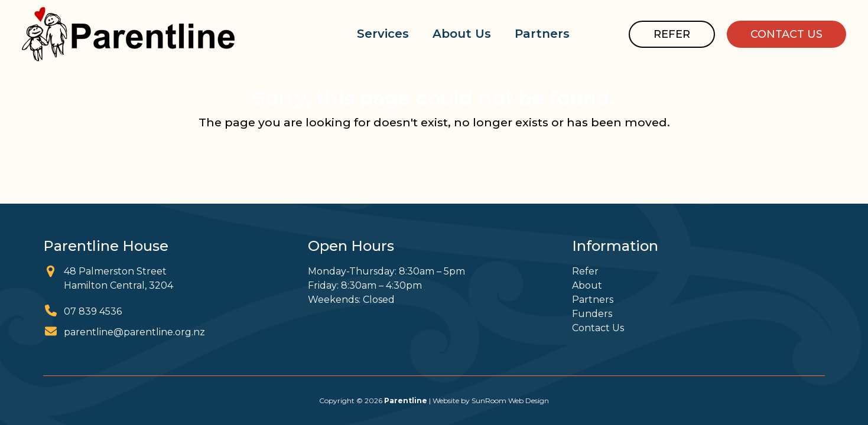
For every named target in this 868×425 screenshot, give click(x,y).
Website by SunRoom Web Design (491, 401)
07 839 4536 (93, 311)
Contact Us (598, 328)
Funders (592, 314)
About (587, 285)
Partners (593, 300)
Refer (585, 271)
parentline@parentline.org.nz (134, 332)
